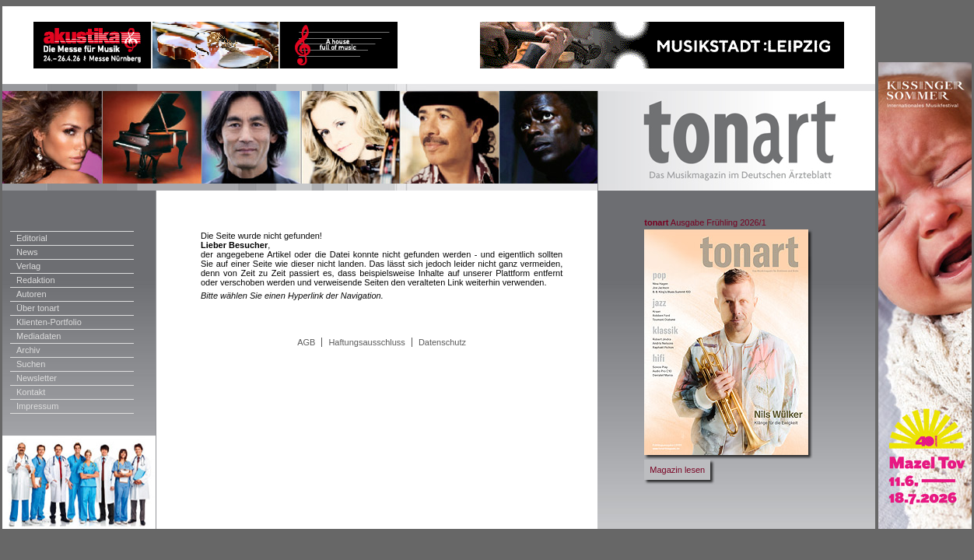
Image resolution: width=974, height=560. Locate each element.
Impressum (37, 406)
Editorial (32, 238)
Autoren (32, 294)
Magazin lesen (677, 470)
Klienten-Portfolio (49, 322)
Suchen (31, 364)
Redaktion (36, 280)
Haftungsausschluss (366, 342)
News (27, 252)
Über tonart (38, 308)
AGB (306, 342)
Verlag (28, 266)
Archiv (28, 350)
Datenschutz (442, 342)
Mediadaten (39, 336)
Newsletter (37, 378)
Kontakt (31, 392)
